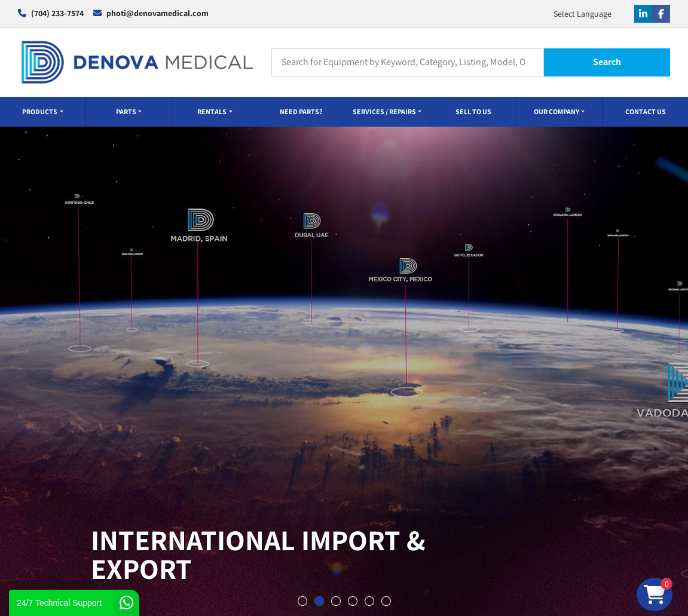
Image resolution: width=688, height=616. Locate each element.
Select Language (582, 14)
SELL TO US (473, 111)
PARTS (126, 111)
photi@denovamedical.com (158, 13)
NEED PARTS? (301, 111)
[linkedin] (643, 14)
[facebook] (661, 14)
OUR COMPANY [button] (556, 111)
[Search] (408, 62)
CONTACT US (646, 111)
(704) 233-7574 (57, 13)
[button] (43, 112)
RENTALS (212, 111)
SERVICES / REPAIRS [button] (384, 111)
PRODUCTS (40, 111)
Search (607, 62)
